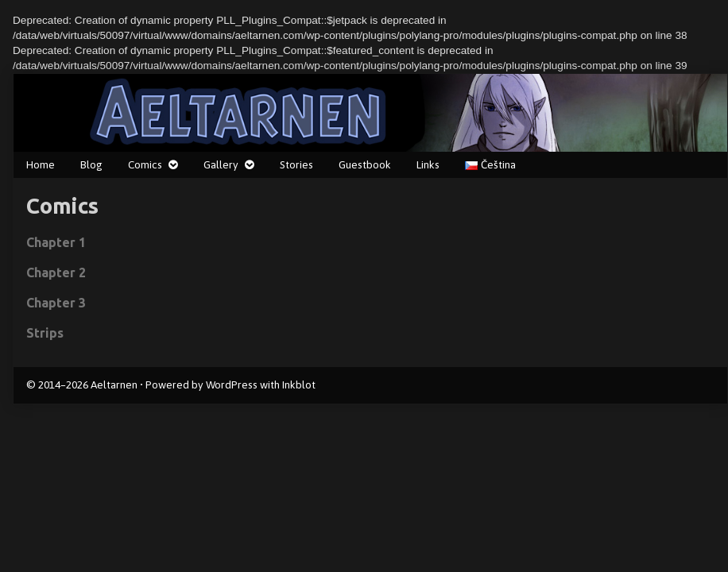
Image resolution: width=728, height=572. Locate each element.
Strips (45, 333)
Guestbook (365, 164)
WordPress (232, 385)
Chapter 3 (56, 303)
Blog (91, 164)
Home (41, 164)
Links (428, 164)
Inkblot (299, 385)
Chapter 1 (56, 242)
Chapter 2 (56, 272)
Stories (296, 164)
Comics (145, 164)
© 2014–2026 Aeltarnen (82, 385)
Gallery (221, 164)
